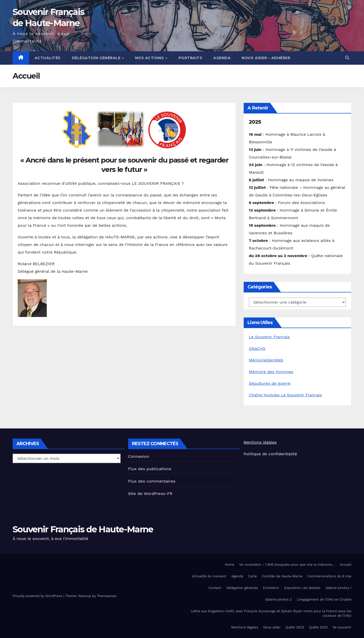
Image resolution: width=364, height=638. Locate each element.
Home (229, 565)
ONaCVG (257, 348)
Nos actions (150, 58)
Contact (215, 588)
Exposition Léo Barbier (302, 588)
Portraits (190, 58)
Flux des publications (150, 469)
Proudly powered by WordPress (38, 596)
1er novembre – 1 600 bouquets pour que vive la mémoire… (287, 565)
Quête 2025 (318, 627)
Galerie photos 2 (278, 599)
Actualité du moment (209, 576)
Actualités (48, 58)
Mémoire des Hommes (271, 372)
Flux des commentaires (152, 481)
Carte (253, 576)
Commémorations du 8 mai (329, 576)
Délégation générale (97, 58)
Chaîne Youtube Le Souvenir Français (285, 395)
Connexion (139, 456)
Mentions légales (260, 442)
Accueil (346, 565)
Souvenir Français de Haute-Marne (83, 529)
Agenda (222, 58)
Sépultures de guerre (269, 383)
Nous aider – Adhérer (266, 58)
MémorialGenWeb (266, 360)
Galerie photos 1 (338, 588)
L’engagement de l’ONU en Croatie (324, 599)
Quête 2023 (295, 627)
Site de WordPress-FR (150, 494)
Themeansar (107, 596)
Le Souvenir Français (269, 337)
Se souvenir (342, 627)
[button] (347, 58)
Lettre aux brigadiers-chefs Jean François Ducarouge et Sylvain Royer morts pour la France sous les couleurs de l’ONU (271, 613)
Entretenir (271, 588)
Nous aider (272, 627)
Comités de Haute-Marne (282, 576)
